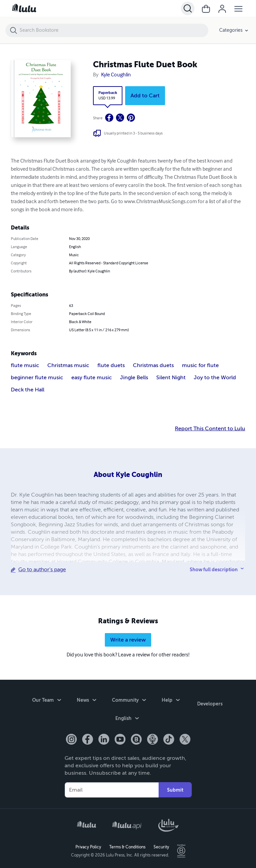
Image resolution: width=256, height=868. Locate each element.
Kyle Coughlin (116, 75)
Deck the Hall (28, 390)
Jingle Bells (134, 378)
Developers (210, 702)
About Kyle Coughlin (128, 475)
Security (161, 846)
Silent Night (171, 378)
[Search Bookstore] (114, 30)
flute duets (111, 365)
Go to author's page (42, 570)
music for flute (200, 365)
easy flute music (92, 378)
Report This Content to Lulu (210, 429)
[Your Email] (112, 789)
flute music (25, 365)
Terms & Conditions (127, 846)
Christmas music (68, 365)
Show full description (214, 570)
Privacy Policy (88, 846)
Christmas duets (153, 365)
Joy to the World (215, 378)
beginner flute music (37, 378)
